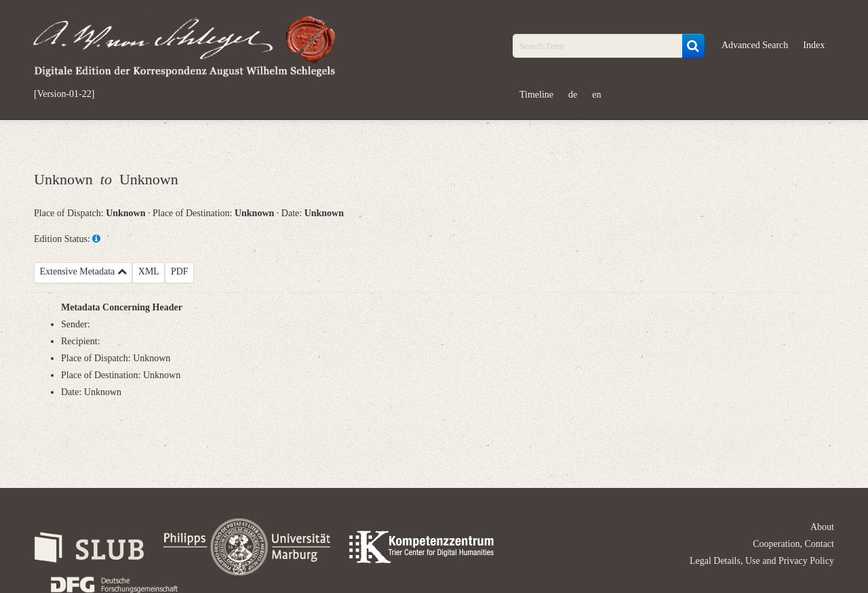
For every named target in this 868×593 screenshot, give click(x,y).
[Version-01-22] (64, 94)
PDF (180, 271)
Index (814, 45)
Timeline (536, 95)
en (596, 95)
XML (149, 271)
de (573, 95)
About (822, 527)
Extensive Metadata (83, 271)
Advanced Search (755, 45)
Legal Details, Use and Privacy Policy (762, 561)
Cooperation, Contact (793, 544)
